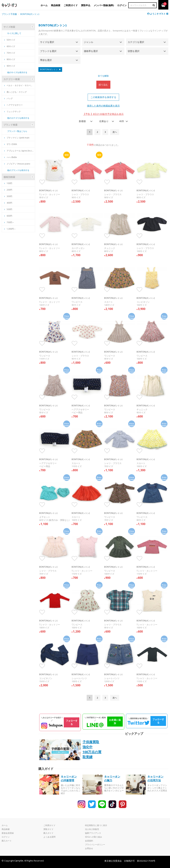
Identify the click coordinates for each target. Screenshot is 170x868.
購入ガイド (48, 833)
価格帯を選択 (91, 51)
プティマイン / (17, 138)
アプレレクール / (19, 151)
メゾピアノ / (17, 164)
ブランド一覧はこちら (17, 131)
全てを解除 (103, 76)
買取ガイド (48, 829)
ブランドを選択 (48, 51)
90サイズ (10, 66)
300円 (9, 196)
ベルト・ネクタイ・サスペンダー (19, 85)
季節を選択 (46, 60)
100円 (9, 183)
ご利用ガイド (49, 825)
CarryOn (19, 861)
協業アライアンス (93, 833)
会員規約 (89, 841)
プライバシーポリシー (95, 845)
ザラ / (11, 144)
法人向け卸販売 (92, 829)
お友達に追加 (115, 721)
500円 (9, 209)
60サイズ (10, 46)
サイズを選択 (47, 42)
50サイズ (10, 40)
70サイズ (10, 53)
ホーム (5, 825)
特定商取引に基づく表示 (96, 825)
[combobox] (85, 121)
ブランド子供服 (9, 14)
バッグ (8, 98)
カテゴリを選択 (136, 42)
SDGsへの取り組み (94, 837)
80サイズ (10, 59)
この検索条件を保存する (103, 97)
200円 (9, 190)
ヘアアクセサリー (13, 105)
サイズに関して (14, 33)
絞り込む (103, 85)
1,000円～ (11, 229)
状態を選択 (134, 51)
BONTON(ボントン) (30, 14)
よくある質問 (49, 837)
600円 (9, 216)
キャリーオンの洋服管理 (69, 778)
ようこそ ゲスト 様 (158, 14)
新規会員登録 (8, 833)
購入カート (7, 841)
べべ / (11, 157)
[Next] (115, 132)
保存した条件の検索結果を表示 (103, 106)
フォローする (72, 722)
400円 (9, 203)
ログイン (6, 837)
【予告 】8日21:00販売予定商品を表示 (103, 114)
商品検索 (6, 829)
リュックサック (12, 111)
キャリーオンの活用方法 (155, 778)
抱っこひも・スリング (15, 92)
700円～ (10, 222)
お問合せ (89, 848)
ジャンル (89, 42)
